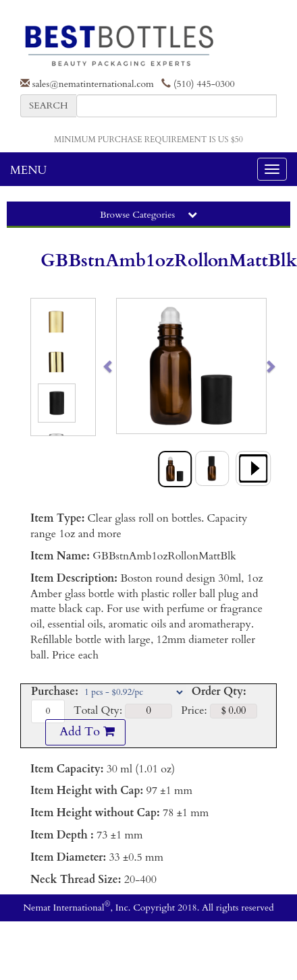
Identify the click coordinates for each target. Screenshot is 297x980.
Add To (85, 732)
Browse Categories (148, 215)
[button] (124, 366)
